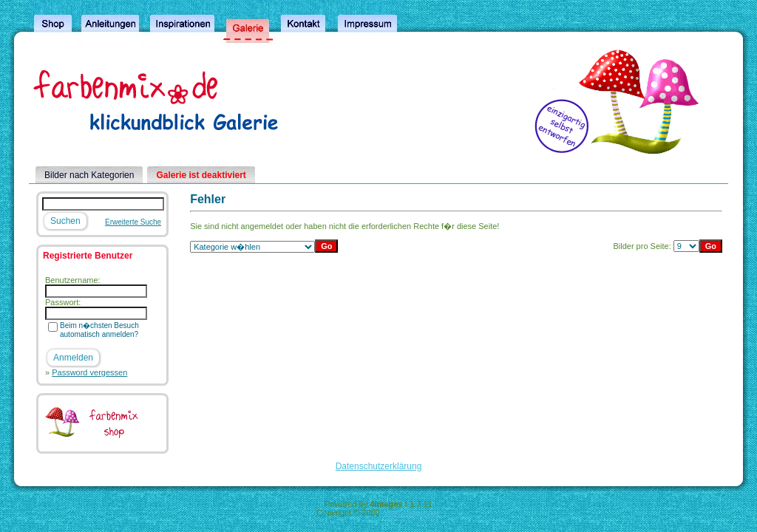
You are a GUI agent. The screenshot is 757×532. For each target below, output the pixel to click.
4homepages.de (411, 513)
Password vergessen (89, 372)
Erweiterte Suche (133, 222)
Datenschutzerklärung (379, 466)
